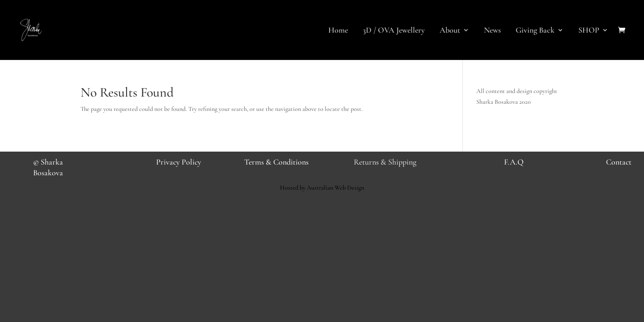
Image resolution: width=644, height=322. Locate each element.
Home (338, 31)
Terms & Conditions (276, 162)
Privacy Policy (179, 162)
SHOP (589, 31)
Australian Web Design (335, 188)
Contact (619, 162)
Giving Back (535, 31)
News (492, 31)
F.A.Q (514, 162)
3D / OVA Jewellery (394, 31)
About (450, 31)
